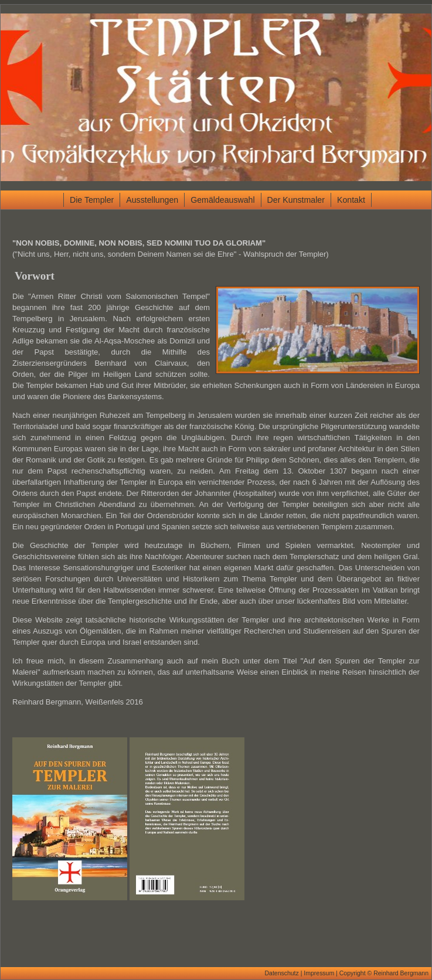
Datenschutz (281, 973)
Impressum (319, 973)
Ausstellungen (152, 200)
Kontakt (351, 200)
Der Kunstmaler (296, 200)
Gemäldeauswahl (222, 200)
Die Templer (92, 200)
